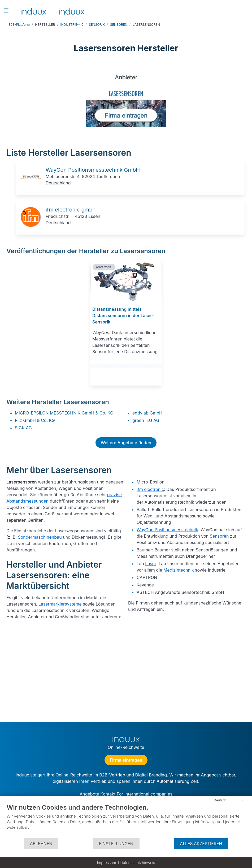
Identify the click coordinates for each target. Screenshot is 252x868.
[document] (126, 821)
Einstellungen (116, 844)
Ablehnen (41, 844)
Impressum (106, 863)
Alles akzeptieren (201, 844)
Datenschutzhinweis (138, 863)
